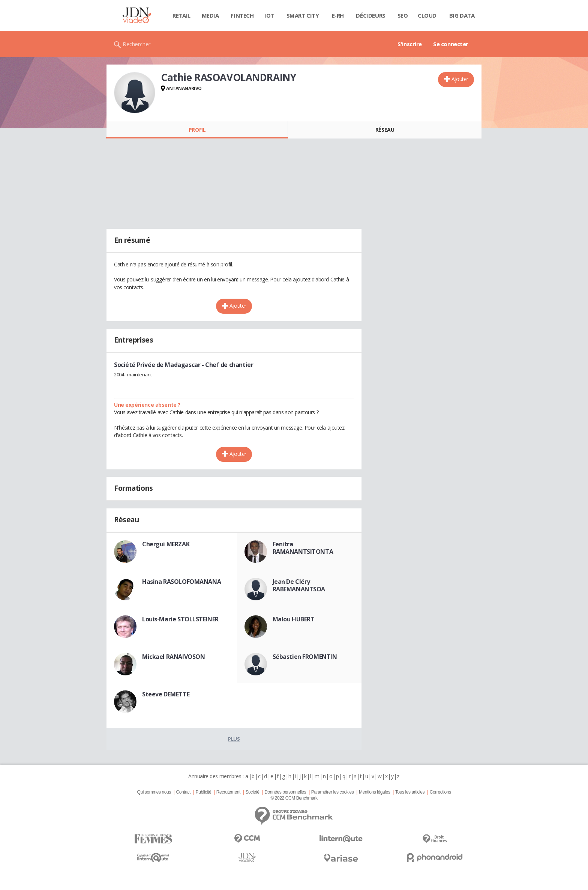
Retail (181, 15)
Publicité (204, 792)
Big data (462, 15)
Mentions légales (374, 792)
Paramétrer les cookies (332, 792)
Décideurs (370, 15)
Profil (197, 130)
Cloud (427, 15)
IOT (269, 15)
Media (210, 15)
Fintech (242, 15)
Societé (252, 792)
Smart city (303, 15)
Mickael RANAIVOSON (173, 657)
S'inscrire (410, 44)
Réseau (385, 130)
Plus (234, 739)
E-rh (338, 15)
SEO (403, 15)
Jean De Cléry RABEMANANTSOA (299, 585)
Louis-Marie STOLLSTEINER (180, 619)
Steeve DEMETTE (166, 694)
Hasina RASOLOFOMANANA (181, 582)
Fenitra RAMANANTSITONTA (303, 548)
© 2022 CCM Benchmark (294, 798)
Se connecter (451, 44)
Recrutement (228, 792)
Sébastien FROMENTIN (305, 657)
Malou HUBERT (294, 619)
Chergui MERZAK (166, 544)
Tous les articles (410, 792)
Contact (183, 792)
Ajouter (460, 79)
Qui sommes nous (154, 792)
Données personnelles (285, 792)
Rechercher (137, 44)
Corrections (440, 792)
